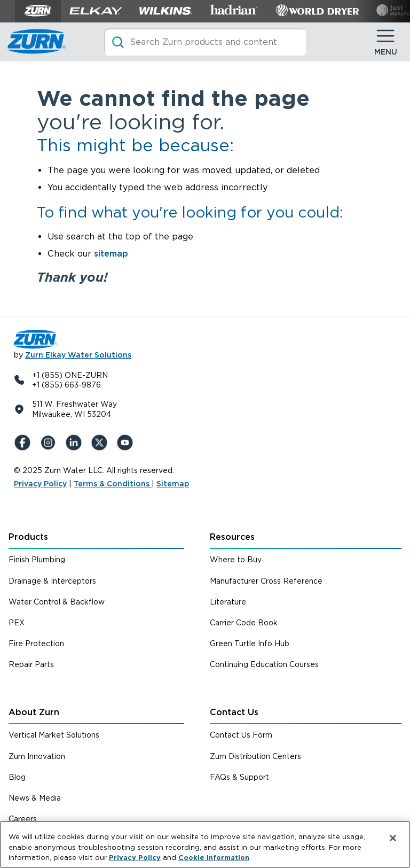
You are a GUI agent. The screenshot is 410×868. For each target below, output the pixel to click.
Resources (232, 537)
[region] (205, 844)
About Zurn (34, 712)
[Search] (205, 42)
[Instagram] (50, 443)
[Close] (393, 838)
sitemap (111, 254)
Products (28, 537)
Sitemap (173, 484)
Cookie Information (214, 858)
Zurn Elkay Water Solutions (78, 355)
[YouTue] (127, 443)
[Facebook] (25, 443)
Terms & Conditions (113, 484)
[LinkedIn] (76, 443)
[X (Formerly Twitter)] (101, 443)
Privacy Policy (40, 484)
